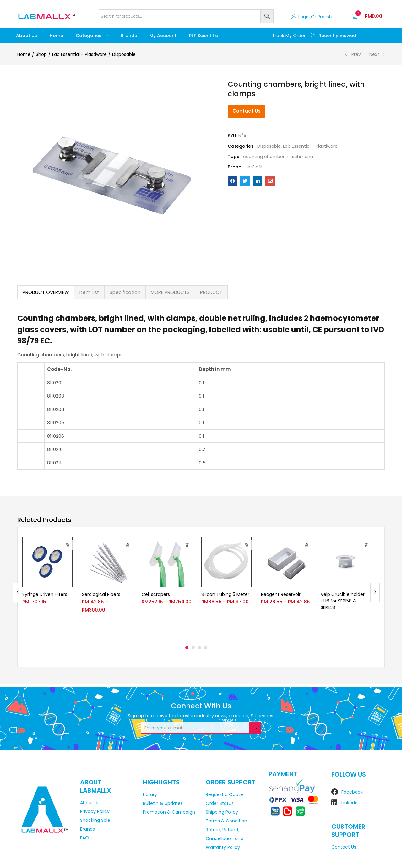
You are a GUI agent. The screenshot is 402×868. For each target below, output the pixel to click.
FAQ (84, 838)
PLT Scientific (204, 36)
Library (150, 794)
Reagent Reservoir (281, 594)
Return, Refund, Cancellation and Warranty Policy (225, 838)
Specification (125, 292)
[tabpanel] (47, 588)
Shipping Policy (222, 812)
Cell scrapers (156, 594)
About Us (27, 36)
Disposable (124, 54)
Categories (92, 36)
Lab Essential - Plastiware (79, 54)
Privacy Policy (95, 811)
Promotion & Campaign (169, 812)
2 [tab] (193, 648)
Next (374, 54)
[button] (367, 16)
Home (56, 36)
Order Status (220, 803)
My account (163, 36)
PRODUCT (211, 292)
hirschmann (300, 157)
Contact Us (247, 111)
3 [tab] (199, 648)
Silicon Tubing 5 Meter (225, 594)
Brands (129, 36)
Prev (356, 54)
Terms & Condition (226, 821)
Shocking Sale (95, 820)
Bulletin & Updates (163, 803)
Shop (41, 54)
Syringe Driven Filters (45, 594)
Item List (89, 292)
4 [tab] (206, 648)
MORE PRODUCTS (170, 292)
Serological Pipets (101, 594)
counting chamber (264, 157)
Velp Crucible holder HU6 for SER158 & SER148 (343, 601)
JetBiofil (254, 167)
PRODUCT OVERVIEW (46, 292)
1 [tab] (187, 648)
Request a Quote (224, 794)
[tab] (46, 292)
